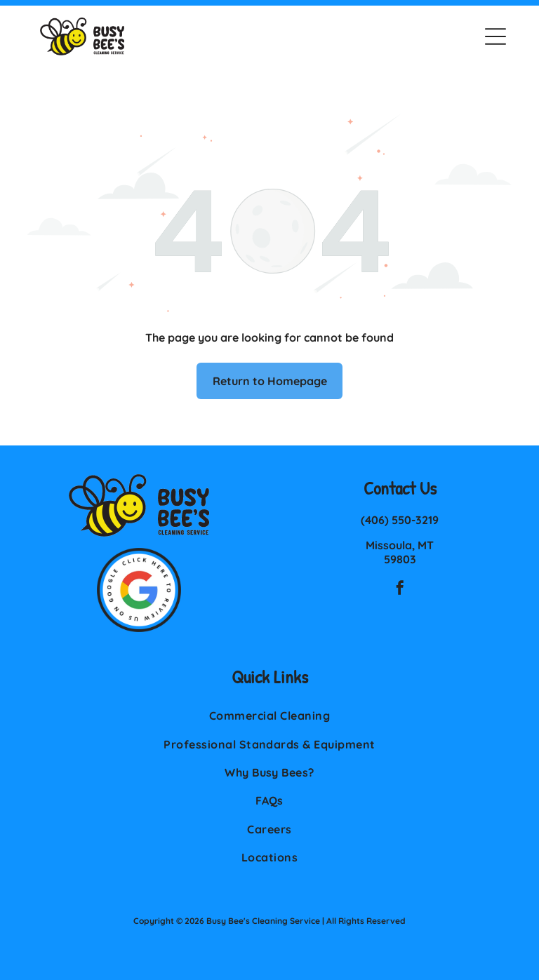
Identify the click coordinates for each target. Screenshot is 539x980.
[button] (495, 36)
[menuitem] (269, 716)
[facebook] (400, 590)
